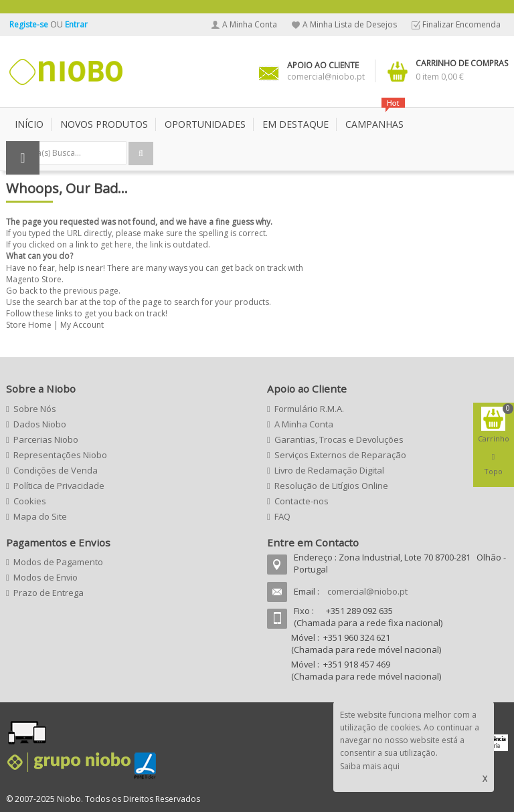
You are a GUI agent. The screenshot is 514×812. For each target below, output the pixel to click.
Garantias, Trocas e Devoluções (339, 439)
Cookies (30, 501)
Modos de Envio (46, 577)
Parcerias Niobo (46, 439)
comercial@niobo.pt (367, 591)
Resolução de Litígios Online (331, 486)
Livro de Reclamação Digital (329, 470)
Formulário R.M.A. (309, 409)
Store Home (29, 325)
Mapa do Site (40, 516)
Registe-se (30, 24)
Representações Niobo (60, 455)
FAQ (282, 516)
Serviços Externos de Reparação (340, 455)
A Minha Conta (250, 24)
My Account (82, 325)
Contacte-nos (302, 501)
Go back (22, 291)
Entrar (76, 24)
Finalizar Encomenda (461, 24)
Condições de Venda (56, 470)
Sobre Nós (35, 409)
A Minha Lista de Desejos (350, 24)
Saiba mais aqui (370, 766)
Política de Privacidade (59, 486)
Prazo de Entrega (49, 593)
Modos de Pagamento (58, 562)
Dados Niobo (40, 424)
